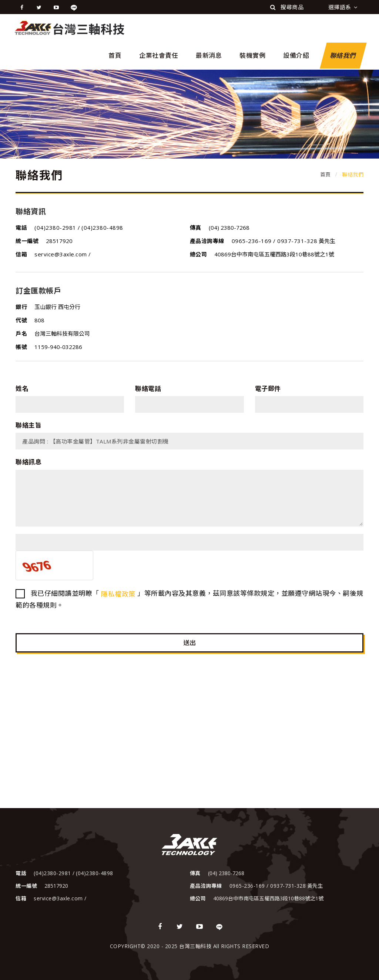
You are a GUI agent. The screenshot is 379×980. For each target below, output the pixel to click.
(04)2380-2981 (56, 227)
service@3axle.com (61, 254)
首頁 (115, 55)
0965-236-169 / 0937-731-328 (275, 241)
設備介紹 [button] (296, 55)
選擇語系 (343, 7)
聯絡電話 (148, 388)
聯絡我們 (343, 55)
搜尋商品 (287, 7)
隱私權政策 (118, 594)
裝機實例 (252, 55)
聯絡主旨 (28, 425)
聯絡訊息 (28, 462)
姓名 (22, 388)
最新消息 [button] (209, 55)
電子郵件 (268, 388)
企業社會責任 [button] (159, 55)
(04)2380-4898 (102, 227)
